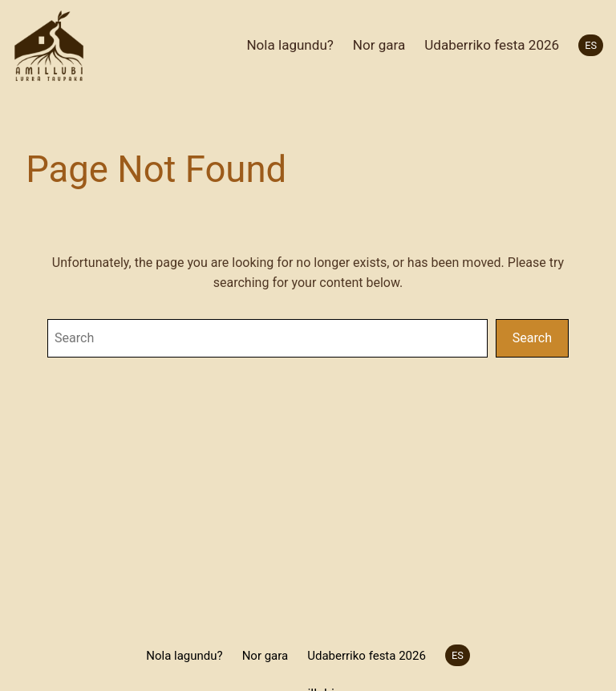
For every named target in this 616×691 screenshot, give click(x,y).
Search (532, 338)
